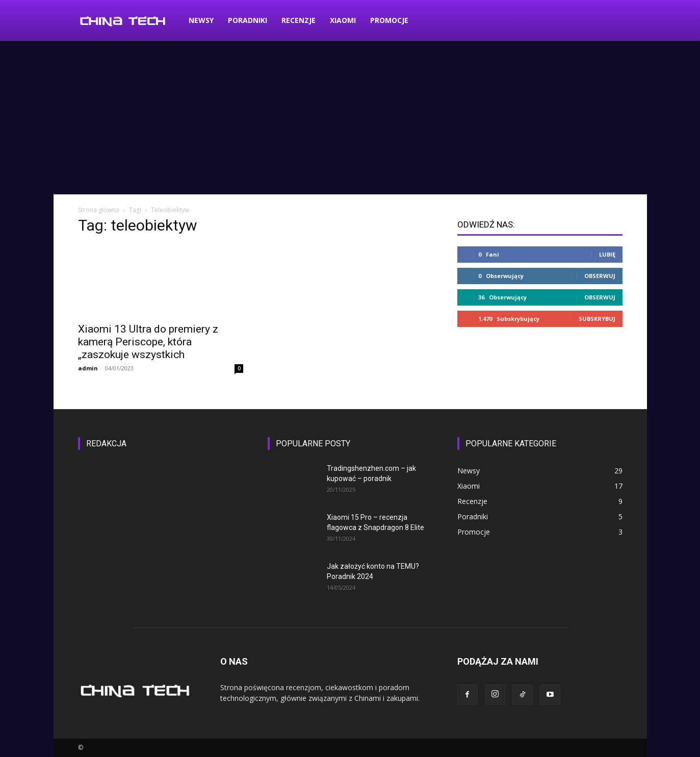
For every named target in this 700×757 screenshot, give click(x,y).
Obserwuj (600, 276)
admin (88, 368)
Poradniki (248, 20)
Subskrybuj (597, 319)
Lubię (607, 254)
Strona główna (99, 210)
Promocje (389, 20)
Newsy (201, 20)
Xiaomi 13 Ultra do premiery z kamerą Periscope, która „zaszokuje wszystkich (148, 342)
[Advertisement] (350, 118)
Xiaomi (343, 20)
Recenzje (299, 20)
